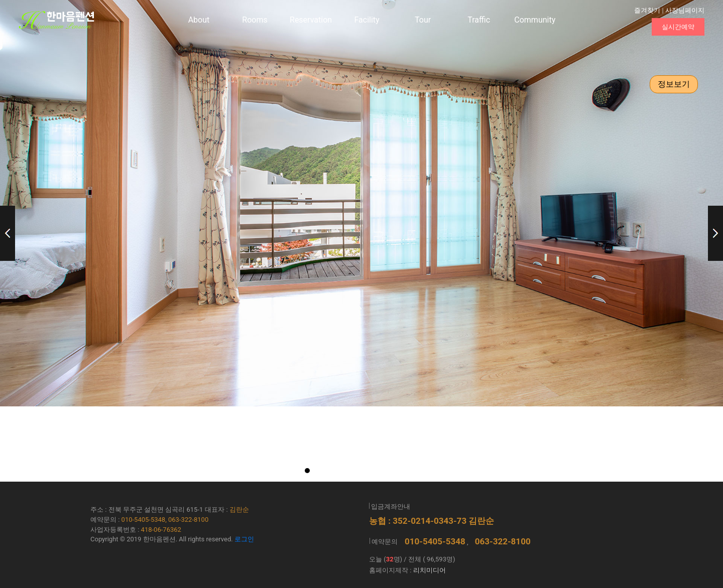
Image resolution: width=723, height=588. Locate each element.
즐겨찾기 (647, 10)
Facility (367, 20)
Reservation (311, 20)
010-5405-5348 (435, 541)
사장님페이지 (685, 10)
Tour (423, 20)
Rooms (255, 20)
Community (535, 20)
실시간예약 (678, 27)
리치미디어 (430, 570)
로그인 (244, 539)
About (199, 20)
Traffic (479, 20)
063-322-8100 (503, 541)
